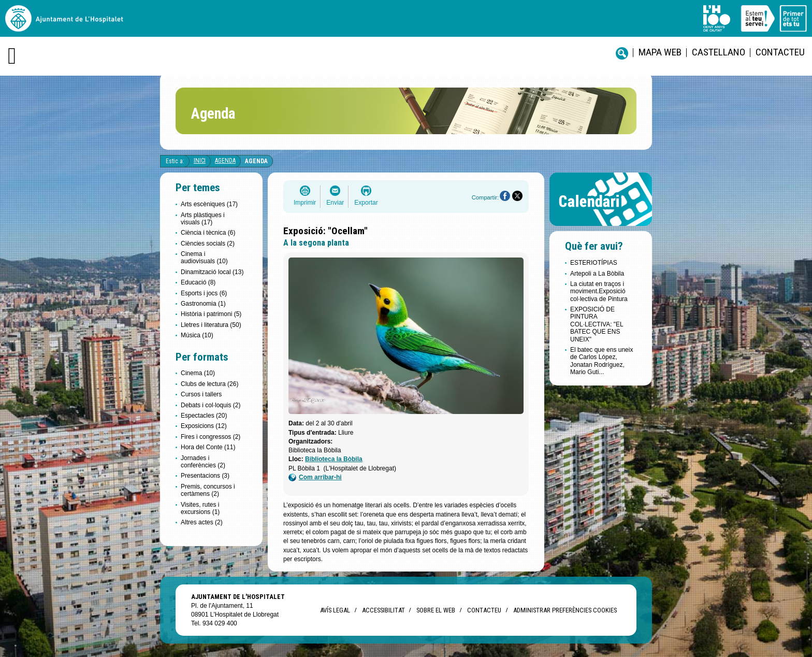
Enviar (335, 203)
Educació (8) (198, 282)
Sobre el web (436, 610)
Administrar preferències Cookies (565, 610)
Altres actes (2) (202, 522)
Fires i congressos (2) (211, 437)
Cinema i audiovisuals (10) (204, 258)
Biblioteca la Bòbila (334, 459)
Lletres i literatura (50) (211, 325)
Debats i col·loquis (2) (211, 405)
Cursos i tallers (201, 394)
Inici (200, 161)
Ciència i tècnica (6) (208, 233)
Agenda (225, 161)
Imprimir (305, 203)
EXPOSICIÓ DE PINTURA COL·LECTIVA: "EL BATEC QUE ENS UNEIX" (597, 324)
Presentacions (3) (205, 476)
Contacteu (780, 52)
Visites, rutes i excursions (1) (200, 508)
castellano (719, 52)
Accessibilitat (383, 610)
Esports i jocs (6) (204, 293)
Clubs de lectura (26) (209, 384)
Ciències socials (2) (208, 244)
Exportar (366, 203)
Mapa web (660, 52)
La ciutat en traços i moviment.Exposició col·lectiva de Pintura (599, 291)
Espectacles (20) (204, 416)
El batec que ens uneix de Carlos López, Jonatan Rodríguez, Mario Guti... (601, 361)
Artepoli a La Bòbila (597, 274)
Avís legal (335, 610)
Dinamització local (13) (212, 272)
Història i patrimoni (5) (211, 314)
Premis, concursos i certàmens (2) (208, 490)
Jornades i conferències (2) (203, 462)
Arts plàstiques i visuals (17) (203, 219)
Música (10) (197, 335)
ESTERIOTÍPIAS (594, 263)
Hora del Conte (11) (208, 447)
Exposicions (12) (204, 426)
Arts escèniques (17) (209, 204)
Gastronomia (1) (203, 304)
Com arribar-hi (315, 477)
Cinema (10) (198, 373)
